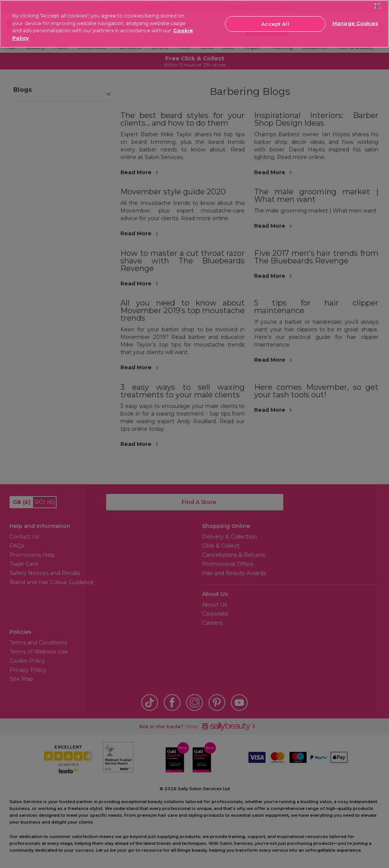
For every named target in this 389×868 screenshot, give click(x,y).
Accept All (275, 24)
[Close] (377, 6)
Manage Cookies (355, 23)
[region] (194, 24)
